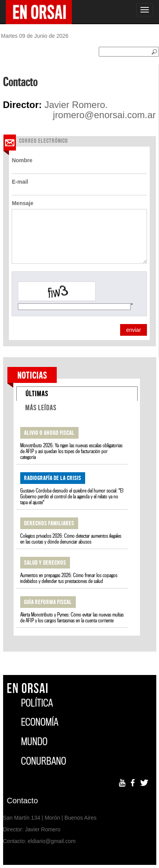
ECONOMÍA (40, 722)
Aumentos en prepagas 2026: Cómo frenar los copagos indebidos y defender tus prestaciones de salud (69, 578)
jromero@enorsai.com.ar (104, 115)
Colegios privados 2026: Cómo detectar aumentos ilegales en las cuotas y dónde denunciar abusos (71, 539)
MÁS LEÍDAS (41, 408)
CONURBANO (44, 761)
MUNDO (34, 741)
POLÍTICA (37, 703)
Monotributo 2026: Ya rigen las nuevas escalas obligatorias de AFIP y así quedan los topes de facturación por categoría (71, 451)
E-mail (20, 182)
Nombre (22, 160)
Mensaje (22, 203)
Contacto (23, 801)
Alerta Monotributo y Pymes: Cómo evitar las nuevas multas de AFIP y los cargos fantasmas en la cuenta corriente (72, 618)
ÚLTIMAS (37, 394)
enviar (133, 330)
